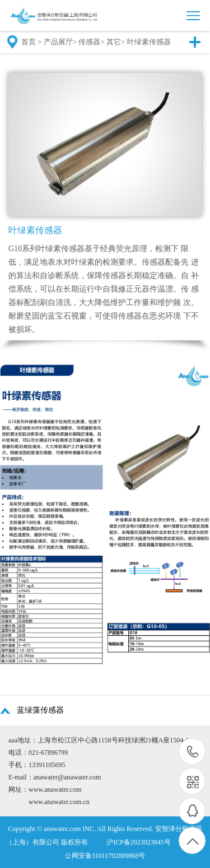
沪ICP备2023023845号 (139, 842)
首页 (29, 42)
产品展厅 (58, 42)
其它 (114, 42)
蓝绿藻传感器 (40, 710)
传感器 (89, 42)
